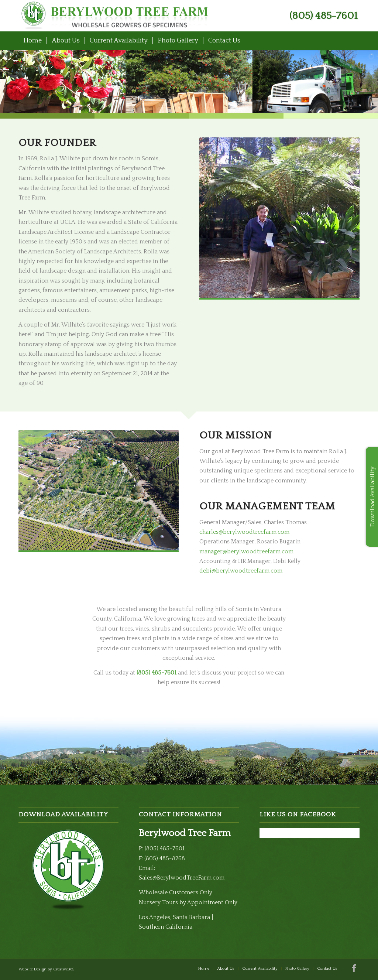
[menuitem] (32, 41)
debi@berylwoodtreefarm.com (241, 571)
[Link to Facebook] (354, 968)
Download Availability (372, 497)
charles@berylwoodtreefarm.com (244, 532)
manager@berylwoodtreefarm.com (246, 552)
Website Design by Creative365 (46, 969)
